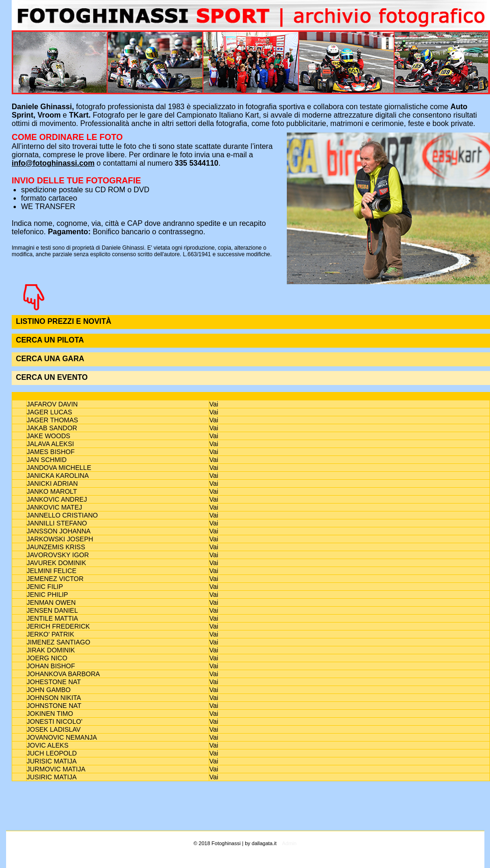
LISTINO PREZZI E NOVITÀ (64, 321)
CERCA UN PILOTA (50, 340)
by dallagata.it (261, 843)
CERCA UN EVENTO (52, 377)
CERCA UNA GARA (50, 359)
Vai (214, 404)
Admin (289, 843)
